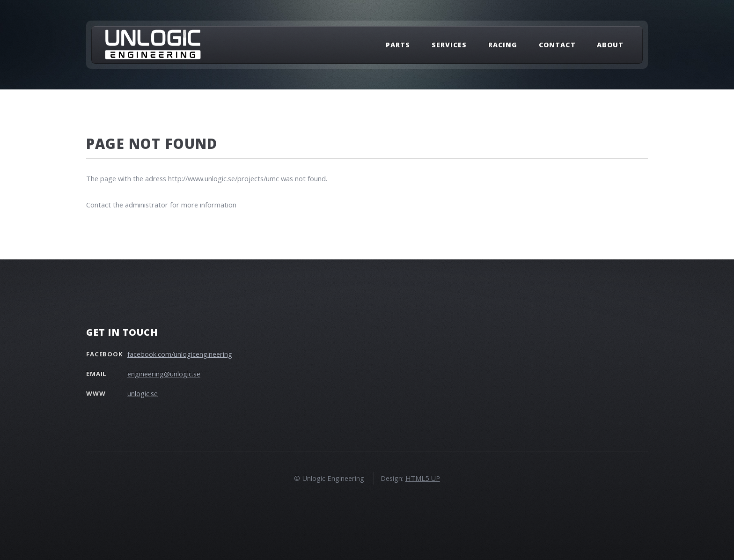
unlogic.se (143, 393)
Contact (557, 45)
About (610, 45)
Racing (503, 45)
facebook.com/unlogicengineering (180, 354)
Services (449, 45)
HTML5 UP (423, 478)
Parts (398, 45)
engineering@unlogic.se (164, 374)
